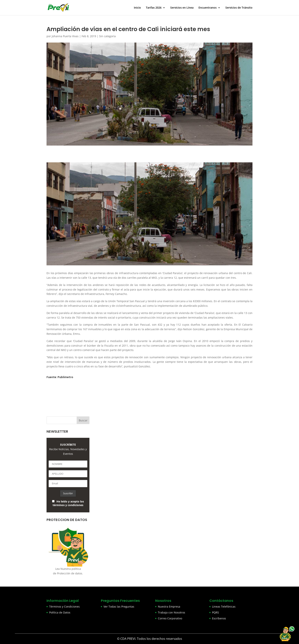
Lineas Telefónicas (224, 607)
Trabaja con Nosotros (172, 612)
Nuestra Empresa (169, 607)
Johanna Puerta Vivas (65, 36)
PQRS (215, 612)
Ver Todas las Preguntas (119, 607)
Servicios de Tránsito (239, 8)
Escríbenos (219, 618)
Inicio (137, 8)
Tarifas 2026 (154, 8)
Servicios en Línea (182, 8)
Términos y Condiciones (64, 607)
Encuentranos (208, 8)
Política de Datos (60, 612)
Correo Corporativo (170, 618)
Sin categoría (107, 36)
